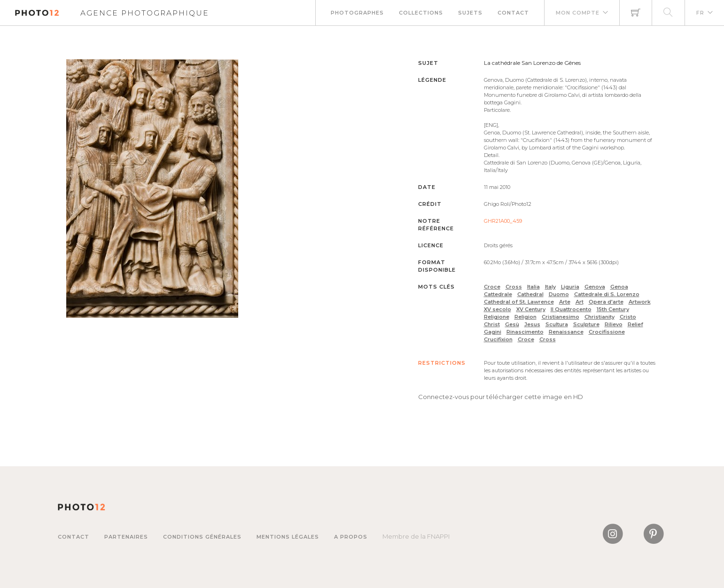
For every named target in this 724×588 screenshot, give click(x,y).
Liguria (570, 287)
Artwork (640, 302)
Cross (514, 287)
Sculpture (586, 324)
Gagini (493, 332)
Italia (533, 287)
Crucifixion (498, 339)
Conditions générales (202, 537)
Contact (513, 13)
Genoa (619, 287)
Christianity (599, 317)
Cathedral (530, 294)
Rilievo (614, 324)
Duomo (559, 294)
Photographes (357, 13)
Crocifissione (607, 332)
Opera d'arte (606, 302)
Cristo (628, 317)
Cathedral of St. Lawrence (519, 302)
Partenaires (126, 537)
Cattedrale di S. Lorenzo (607, 294)
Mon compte (578, 13)
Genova (595, 287)
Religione (497, 317)
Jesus (532, 324)
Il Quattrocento (571, 309)
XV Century (531, 309)
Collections (421, 13)
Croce (492, 287)
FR (700, 13)
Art (580, 302)
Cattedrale (498, 294)
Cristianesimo (561, 317)
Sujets (470, 13)
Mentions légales (288, 537)
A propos (351, 537)
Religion (525, 317)
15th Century (613, 309)
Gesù (512, 324)
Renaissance (566, 332)
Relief (635, 324)
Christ (492, 324)
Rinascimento (525, 332)
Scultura (557, 324)
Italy (550, 287)
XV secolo (498, 309)
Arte (565, 302)
